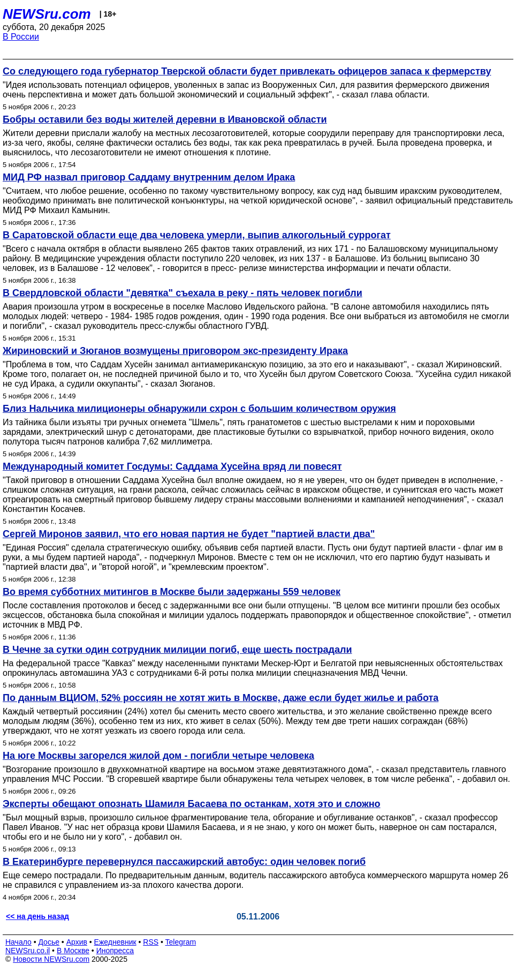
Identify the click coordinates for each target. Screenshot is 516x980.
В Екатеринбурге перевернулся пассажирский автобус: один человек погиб (184, 862)
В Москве (73, 951)
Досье (49, 942)
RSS (151, 942)
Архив (77, 942)
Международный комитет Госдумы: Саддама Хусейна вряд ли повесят (172, 466)
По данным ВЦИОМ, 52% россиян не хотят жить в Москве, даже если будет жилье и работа (221, 698)
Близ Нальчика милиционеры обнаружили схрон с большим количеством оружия (199, 409)
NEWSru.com (47, 14)
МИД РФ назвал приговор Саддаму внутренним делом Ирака (149, 177)
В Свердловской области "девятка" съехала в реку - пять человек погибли (183, 293)
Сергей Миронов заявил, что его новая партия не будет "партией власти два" (189, 534)
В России (21, 37)
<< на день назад (37, 916)
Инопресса (115, 951)
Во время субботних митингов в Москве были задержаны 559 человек (172, 592)
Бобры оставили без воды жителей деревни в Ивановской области (165, 119)
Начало (18, 942)
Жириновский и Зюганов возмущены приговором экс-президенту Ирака (175, 351)
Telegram (181, 942)
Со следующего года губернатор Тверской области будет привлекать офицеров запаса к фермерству (247, 71)
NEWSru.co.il (28, 951)
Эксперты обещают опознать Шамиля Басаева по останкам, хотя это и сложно (192, 804)
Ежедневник (115, 942)
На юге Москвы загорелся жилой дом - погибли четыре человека (158, 756)
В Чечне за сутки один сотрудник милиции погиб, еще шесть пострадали (177, 650)
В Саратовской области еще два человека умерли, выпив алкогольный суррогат (197, 235)
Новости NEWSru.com (51, 959)
